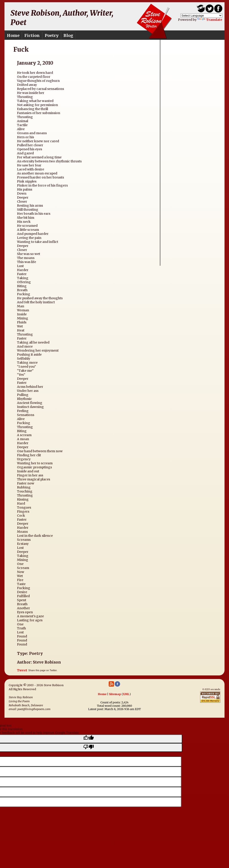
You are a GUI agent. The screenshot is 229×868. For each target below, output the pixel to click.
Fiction (32, 35)
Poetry (52, 35)
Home (13, 35)
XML (126, 694)
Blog (68, 35)
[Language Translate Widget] (201, 16)
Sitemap (115, 694)
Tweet (22, 670)
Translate (210, 20)
